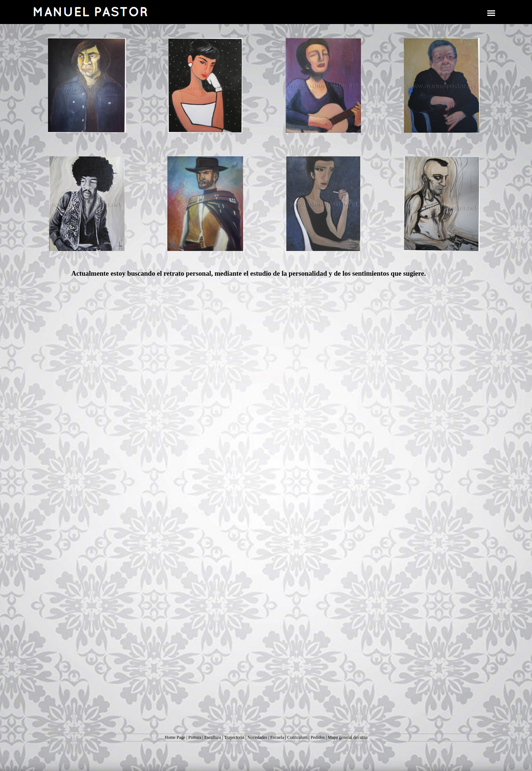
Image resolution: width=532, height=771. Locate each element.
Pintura (195, 737)
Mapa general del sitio (347, 737)
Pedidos (318, 737)
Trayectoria (234, 737)
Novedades (257, 737)
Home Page (175, 737)
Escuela (277, 737)
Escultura (213, 737)
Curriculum (297, 737)
